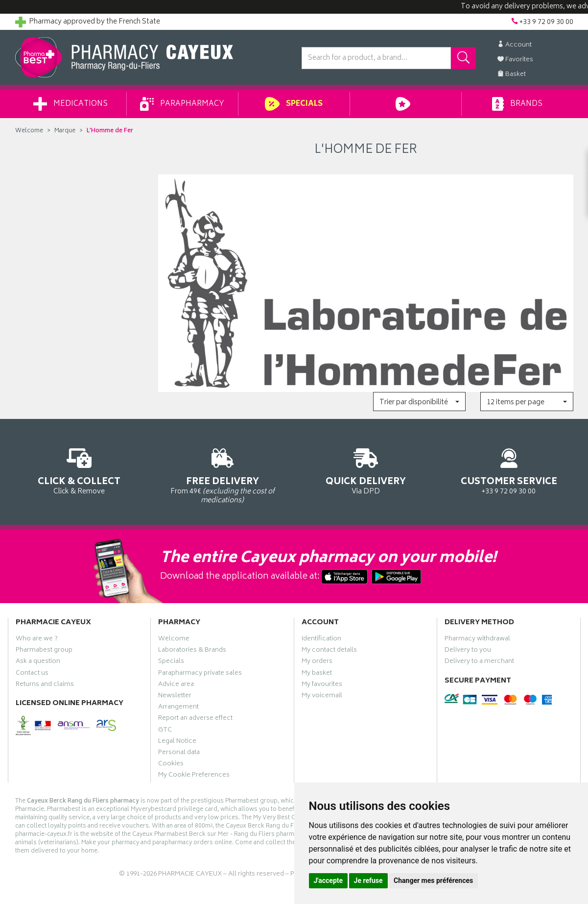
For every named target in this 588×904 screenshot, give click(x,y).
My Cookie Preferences (194, 776)
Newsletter (175, 697)
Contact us (32, 674)
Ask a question (38, 662)
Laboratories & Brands (192, 651)
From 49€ (223, 474)
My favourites (322, 685)
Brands (517, 104)
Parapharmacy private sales (200, 674)
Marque (65, 131)
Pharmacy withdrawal (477, 640)
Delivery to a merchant (479, 662)
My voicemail (322, 697)
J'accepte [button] (329, 880)
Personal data (179, 754)
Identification (321, 640)
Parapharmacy (182, 104)
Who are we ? (37, 640)
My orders (317, 662)
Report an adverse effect (195, 719)
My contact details (329, 651)
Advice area (176, 685)
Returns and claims (45, 685)
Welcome (29, 131)
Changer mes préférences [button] (433, 880)
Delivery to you (468, 651)
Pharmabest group (44, 651)
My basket (317, 674)
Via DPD (366, 470)
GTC (165, 731)
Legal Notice (177, 742)
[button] (419, 402)
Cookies (171, 765)
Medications (71, 104)
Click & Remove (80, 470)
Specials (294, 104)
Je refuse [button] (368, 880)
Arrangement (178, 708)
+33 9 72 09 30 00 (509, 470)
